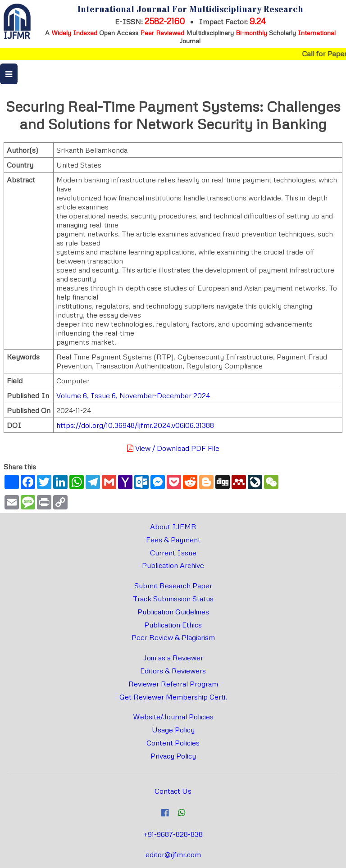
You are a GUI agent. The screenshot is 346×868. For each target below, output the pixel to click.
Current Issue (173, 553)
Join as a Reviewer (173, 658)
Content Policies (173, 743)
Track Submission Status (173, 599)
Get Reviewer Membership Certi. (173, 697)
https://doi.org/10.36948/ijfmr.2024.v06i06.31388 (135, 425)
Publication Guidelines (173, 612)
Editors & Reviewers (173, 671)
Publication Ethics (173, 625)
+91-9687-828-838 (173, 834)
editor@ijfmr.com (173, 854)
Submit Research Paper (173, 586)
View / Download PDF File (173, 448)
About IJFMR (173, 527)
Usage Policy (173, 730)
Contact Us (173, 791)
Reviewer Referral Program (173, 684)
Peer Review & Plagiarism (173, 637)
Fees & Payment (173, 540)
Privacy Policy (173, 756)
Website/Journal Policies (173, 717)
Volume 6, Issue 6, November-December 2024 (133, 395)
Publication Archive (173, 565)
